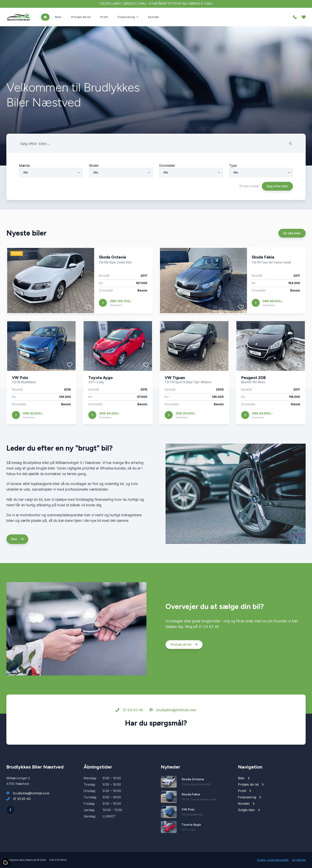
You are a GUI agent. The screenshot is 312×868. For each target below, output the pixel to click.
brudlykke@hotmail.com (173, 728)
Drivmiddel (167, 184)
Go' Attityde (299, 860)
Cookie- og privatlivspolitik (273, 860)
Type (233, 184)
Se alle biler (292, 252)
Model (94, 184)
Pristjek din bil (184, 663)
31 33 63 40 (129, 728)
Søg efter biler (277, 205)
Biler (17, 558)
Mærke (24, 184)
